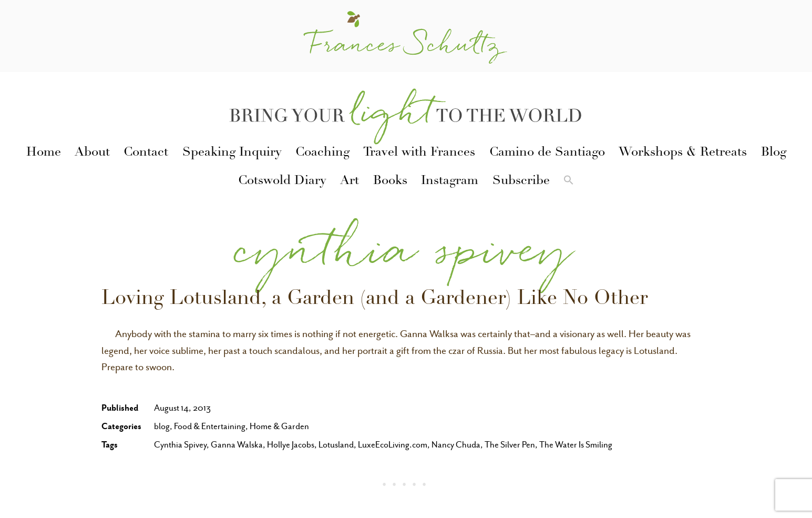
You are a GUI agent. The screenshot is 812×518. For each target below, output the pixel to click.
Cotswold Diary (282, 181)
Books (390, 181)
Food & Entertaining (210, 426)
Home (44, 153)
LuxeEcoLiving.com (393, 445)
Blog (774, 153)
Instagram (450, 181)
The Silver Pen (510, 445)
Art (350, 181)
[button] (569, 182)
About (92, 153)
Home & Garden (279, 426)
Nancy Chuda (456, 445)
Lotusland (336, 445)
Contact (146, 153)
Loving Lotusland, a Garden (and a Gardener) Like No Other (374, 300)
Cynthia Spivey (180, 445)
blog (162, 426)
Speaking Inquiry (232, 153)
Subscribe (521, 181)
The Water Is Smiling (576, 445)
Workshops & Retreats (683, 153)
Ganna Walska (237, 445)
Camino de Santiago (547, 153)
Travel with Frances (419, 153)
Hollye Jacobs (291, 445)
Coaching (322, 153)
